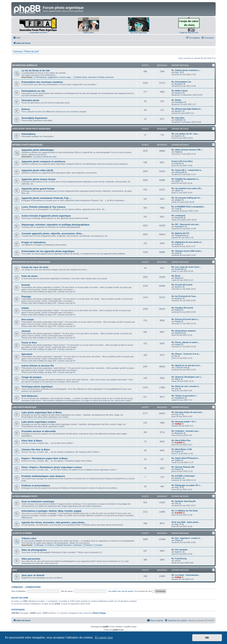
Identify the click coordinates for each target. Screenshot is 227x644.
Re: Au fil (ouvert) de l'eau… (184, 296)
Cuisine (98, 545)
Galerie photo (88, 33)
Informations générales (25, 65)
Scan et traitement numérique (38, 501)
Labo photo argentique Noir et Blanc (42, 412)
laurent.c (179, 93)
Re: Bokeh (176, 100)
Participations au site (33, 91)
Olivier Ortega (99, 613)
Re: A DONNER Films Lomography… (188, 207)
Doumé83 (179, 218)
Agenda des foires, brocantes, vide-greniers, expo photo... (54, 522)
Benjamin (179, 84)
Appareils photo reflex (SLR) (37, 170)
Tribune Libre (29, 538)
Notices (26, 109)
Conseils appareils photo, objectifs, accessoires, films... (52, 233)
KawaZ (178, 244)
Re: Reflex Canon (180, 91)
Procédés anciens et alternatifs (39, 431)
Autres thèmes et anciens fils (38, 366)
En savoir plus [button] (104, 638)
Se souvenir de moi (145, 591)
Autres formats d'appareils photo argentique (46, 216)
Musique (39, 545)
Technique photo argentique (37, 387)
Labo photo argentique (24, 407)
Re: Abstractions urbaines (184, 331)
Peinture (88, 545)
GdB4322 (179, 120)
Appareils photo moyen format (38, 179)
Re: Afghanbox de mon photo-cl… (187, 242)
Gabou (178, 460)
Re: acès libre (178, 118)
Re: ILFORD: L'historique (183, 476)
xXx (176, 561)
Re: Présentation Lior (181, 82)
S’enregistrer (33, 587)
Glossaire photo (30, 100)
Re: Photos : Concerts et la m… (186, 354)
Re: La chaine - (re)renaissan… (186, 575)
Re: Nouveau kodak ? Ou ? (184, 422)
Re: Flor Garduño (179, 550)
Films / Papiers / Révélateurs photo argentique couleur (52, 467)
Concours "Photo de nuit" (26, 51)
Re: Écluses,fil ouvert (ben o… (186, 319)
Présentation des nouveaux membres (42, 82)
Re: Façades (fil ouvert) (182, 308)
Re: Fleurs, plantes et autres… (186, 342)
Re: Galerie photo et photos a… (186, 70)
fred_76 (178, 72)
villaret (178, 190)
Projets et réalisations (34, 242)
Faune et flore (29, 343)
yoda (177, 253)
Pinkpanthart (180, 235)
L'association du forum (38, 33)
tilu (176, 356)
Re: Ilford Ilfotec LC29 (182, 449)
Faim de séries (30, 276)
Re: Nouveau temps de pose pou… (188, 412)
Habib (177, 152)
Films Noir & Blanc (32, 441)
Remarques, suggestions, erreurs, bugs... (53, 77)
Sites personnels (31, 559)
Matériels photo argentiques (27, 145)
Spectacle (27, 354)
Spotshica (179, 333)
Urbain (25, 308)
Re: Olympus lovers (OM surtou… (187, 251)
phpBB (105, 627)
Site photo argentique (139, 33)
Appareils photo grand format (38, 189)
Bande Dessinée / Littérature (68, 545)
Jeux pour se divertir (33, 575)
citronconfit (180, 172)
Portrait (26, 285)
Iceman (178, 163)
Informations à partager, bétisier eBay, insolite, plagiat (51, 511)
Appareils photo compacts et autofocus (43, 161)
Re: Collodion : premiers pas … (186, 431)
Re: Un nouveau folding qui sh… (187, 198)
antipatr (178, 200)
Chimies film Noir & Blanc (36, 450)
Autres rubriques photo (25, 496)
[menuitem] (17, 38)
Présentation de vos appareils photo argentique (48, 251)
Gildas (178, 540)
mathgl (178, 424)
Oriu (177, 388)
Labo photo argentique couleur (39, 422)
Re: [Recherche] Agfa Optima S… (187, 109)
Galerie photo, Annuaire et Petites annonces (93, 77)
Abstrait (26, 331)
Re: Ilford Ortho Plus (181, 440)
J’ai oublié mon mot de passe (120, 591)
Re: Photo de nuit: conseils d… (186, 386)
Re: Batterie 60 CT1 (180, 233)
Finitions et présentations (36, 486)
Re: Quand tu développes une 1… (187, 377)
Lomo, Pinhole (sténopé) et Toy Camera (43, 207)
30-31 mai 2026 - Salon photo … (186, 522)
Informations (29, 134)
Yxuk (177, 209)
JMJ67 (178, 181)
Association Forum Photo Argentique (31, 129)
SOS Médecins (30, 396)
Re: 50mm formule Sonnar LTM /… (187, 150)
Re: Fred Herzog (179, 559)
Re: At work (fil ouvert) (182, 285)
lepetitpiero (180, 226)
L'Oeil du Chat (181, 367)
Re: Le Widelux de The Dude (185, 511)
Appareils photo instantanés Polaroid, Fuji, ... (47, 198)
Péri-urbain (28, 320)
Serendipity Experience (34, 118)
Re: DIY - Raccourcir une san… (186, 224)
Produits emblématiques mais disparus (43, 476)
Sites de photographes (34, 550)
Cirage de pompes (32, 377)
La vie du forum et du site (36, 71)
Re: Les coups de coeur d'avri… (186, 267)
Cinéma (49, 545)
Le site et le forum (22, 533)
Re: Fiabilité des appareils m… (186, 179)
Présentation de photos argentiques (31, 262)
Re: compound (178, 215)
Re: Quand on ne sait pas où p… (186, 365)
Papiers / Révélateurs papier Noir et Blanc (45, 458)
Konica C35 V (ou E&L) (182, 161)
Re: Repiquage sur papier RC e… (187, 485)
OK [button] (207, 638)
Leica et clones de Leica (45, 157)
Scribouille (179, 269)
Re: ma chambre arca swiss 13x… (187, 188)
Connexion (17, 587)
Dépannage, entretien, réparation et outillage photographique (55, 225)
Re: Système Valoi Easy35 (184, 501)
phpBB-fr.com (118, 630)
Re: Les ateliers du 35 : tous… (185, 134)
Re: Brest (176, 276)
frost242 (179, 443)
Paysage (26, 296)
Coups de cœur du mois (189, 33)
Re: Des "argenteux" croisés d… (186, 538)
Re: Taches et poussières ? (184, 396)
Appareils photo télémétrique (38, 150)
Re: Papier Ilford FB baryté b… (186, 458)
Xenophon (179, 102)
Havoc (178, 379)
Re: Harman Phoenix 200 (183, 467)
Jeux (15, 570)
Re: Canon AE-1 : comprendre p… (187, 170)
